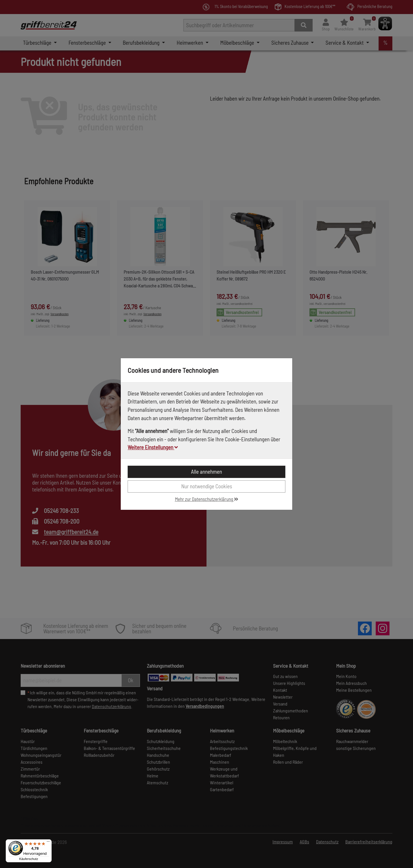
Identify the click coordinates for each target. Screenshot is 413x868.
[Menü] (48, 843)
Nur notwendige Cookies (207, 486)
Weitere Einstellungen (153, 447)
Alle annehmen (206, 472)
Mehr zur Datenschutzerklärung (207, 499)
